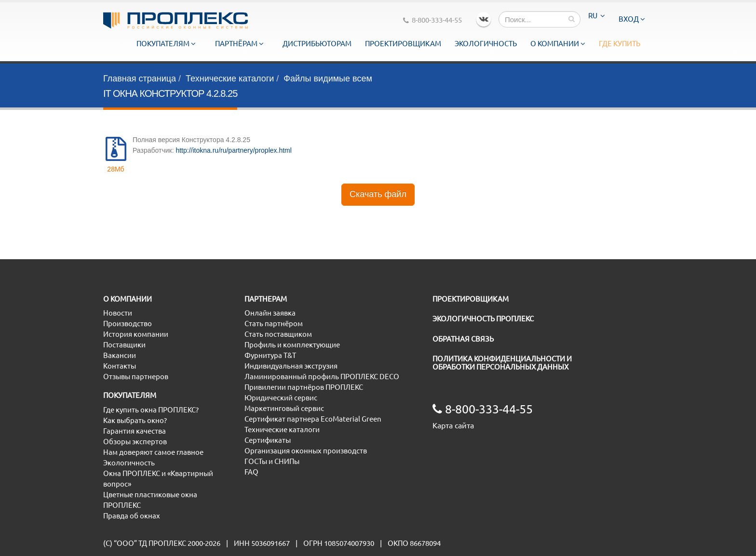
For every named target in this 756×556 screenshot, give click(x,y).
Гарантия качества (135, 431)
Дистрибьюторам (317, 44)
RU (597, 16)
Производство (128, 324)
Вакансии (120, 355)
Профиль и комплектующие (292, 345)
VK (484, 19)
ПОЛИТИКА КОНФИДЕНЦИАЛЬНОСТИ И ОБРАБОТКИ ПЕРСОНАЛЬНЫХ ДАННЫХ (502, 363)
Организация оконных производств (306, 451)
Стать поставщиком (278, 334)
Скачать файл (378, 194)
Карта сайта (453, 425)
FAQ (251, 472)
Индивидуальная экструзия (291, 366)
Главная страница (140, 79)
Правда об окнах (132, 516)
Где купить (620, 44)
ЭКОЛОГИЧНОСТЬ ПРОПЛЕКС (483, 319)
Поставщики (124, 345)
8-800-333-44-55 (432, 20)
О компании (558, 44)
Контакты (120, 366)
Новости (118, 313)
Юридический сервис (281, 398)
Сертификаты (268, 440)
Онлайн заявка (270, 313)
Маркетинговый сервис (284, 408)
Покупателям (166, 44)
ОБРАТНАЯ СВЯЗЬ (463, 339)
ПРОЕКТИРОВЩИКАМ (471, 299)
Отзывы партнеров (136, 377)
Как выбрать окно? (135, 420)
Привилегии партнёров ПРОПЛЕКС (304, 387)
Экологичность (486, 44)
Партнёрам (239, 44)
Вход (632, 19)
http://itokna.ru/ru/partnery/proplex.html (233, 150)
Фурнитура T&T (270, 355)
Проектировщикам (403, 44)
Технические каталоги (230, 79)
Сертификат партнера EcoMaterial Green (313, 419)
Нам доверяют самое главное (153, 452)
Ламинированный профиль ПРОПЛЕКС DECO (322, 377)
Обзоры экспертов (135, 442)
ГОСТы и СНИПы (272, 461)
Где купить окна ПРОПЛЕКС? (151, 410)
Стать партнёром (274, 324)
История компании (136, 334)
